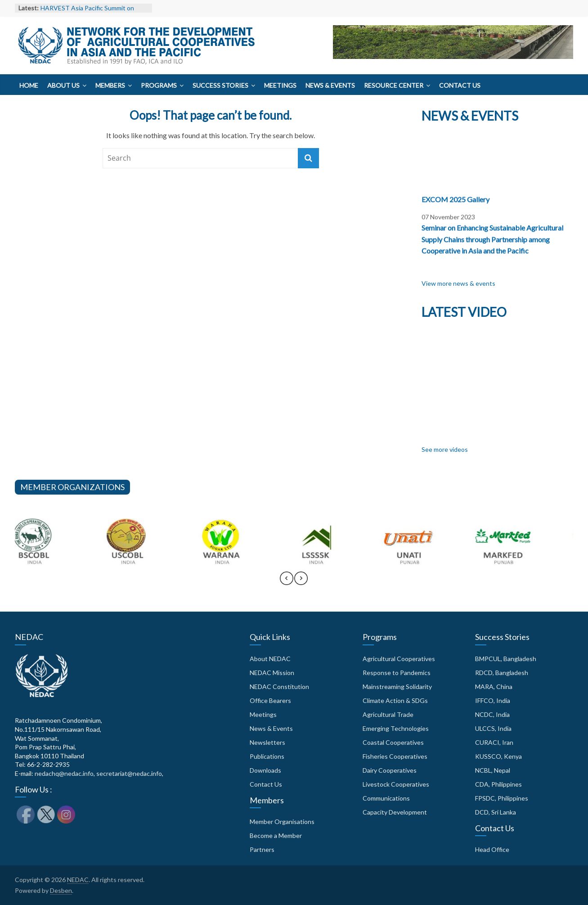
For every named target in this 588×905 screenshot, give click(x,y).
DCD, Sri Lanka (496, 812)
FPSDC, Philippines (502, 798)
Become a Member (276, 835)
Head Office (492, 849)
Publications (267, 756)
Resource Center (394, 85)
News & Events (330, 85)
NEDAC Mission (272, 673)
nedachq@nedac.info (64, 773)
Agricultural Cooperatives (399, 659)
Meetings (280, 85)
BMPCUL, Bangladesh (506, 659)
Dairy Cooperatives (390, 770)
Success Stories (220, 85)
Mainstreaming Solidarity (397, 687)
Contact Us (460, 85)
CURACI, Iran (494, 742)
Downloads (265, 770)
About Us (63, 85)
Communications (386, 798)
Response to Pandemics (397, 673)
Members (110, 85)
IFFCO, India (493, 700)
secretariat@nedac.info (129, 773)
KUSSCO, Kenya (498, 756)
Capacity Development (395, 812)
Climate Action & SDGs (395, 700)
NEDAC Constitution (279, 687)
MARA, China (494, 687)
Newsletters (267, 742)
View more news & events (458, 283)
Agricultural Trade (388, 714)
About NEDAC (270, 659)
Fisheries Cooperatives (395, 756)
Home (29, 85)
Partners (262, 849)
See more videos (445, 449)
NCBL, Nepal (493, 770)
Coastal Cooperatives (393, 742)
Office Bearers (270, 700)
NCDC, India (492, 714)
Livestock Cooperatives (396, 784)
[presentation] (287, 582)
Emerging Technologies (396, 728)
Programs (159, 85)
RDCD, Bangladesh (502, 673)
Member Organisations (282, 822)
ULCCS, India (493, 728)
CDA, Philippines (498, 784)
